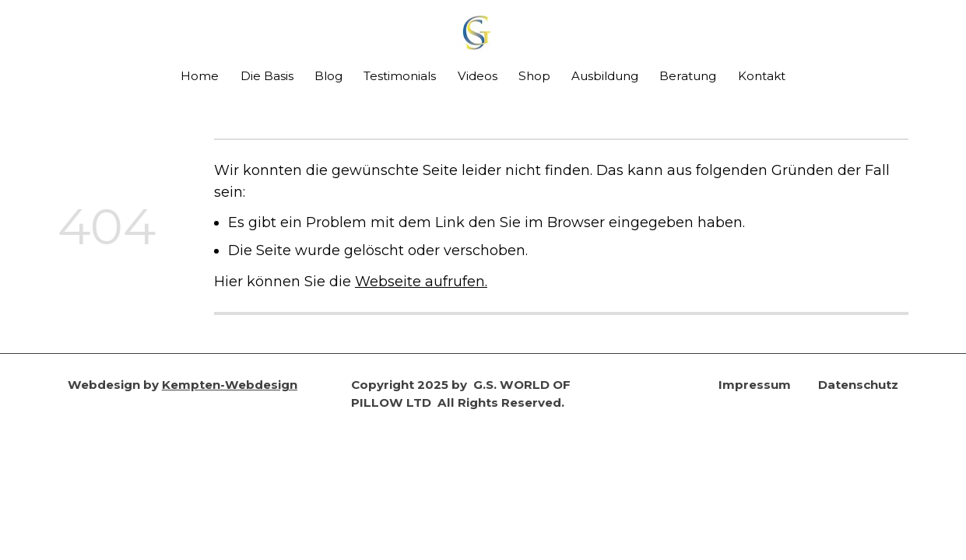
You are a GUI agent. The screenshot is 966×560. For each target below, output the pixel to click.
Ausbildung (605, 76)
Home (200, 76)
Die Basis (267, 76)
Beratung (688, 76)
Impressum (755, 385)
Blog (328, 76)
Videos (478, 76)
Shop (534, 76)
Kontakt (762, 76)
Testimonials (400, 76)
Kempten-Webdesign (230, 385)
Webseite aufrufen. (421, 281)
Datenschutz (858, 385)
